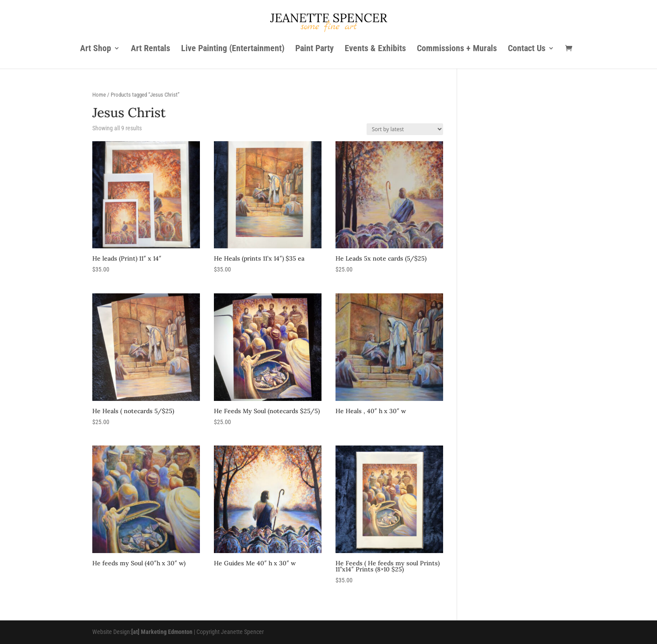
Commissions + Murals (457, 49)
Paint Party (315, 49)
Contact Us (527, 49)
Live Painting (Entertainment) (233, 49)
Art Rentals (150, 49)
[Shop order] (405, 129)
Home (99, 95)
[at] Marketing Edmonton (162, 632)
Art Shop (96, 49)
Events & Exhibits (375, 49)
